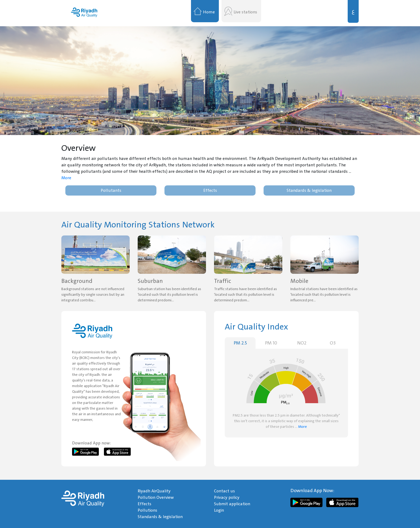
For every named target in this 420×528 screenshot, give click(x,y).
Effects (210, 190)
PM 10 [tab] (271, 343)
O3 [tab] (333, 343)
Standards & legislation (309, 190)
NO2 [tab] (302, 343)
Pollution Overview (156, 497)
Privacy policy (227, 497)
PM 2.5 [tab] (240, 343)
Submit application (232, 504)
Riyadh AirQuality (154, 491)
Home (209, 12)
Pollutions (147, 510)
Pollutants (111, 190)
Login (219, 510)
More (66, 178)
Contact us (224, 491)
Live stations (245, 12)
